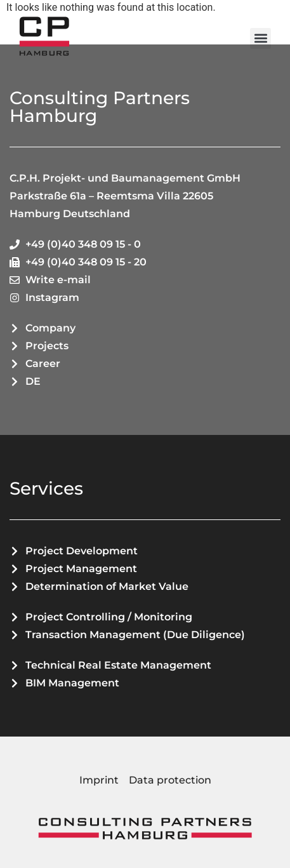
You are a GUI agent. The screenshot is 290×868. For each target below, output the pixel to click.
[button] (260, 38)
